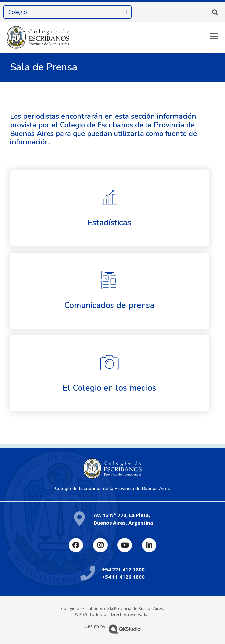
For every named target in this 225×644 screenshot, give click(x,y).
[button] (215, 12)
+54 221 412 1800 (123, 569)
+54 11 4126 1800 (123, 577)
